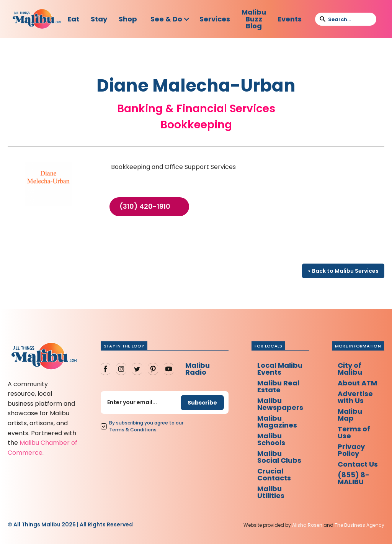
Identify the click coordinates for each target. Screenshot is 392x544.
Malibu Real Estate (278, 386)
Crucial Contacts (274, 474)
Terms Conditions (133, 430)
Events (290, 19)
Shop (128, 19)
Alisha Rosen (307, 525)
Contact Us (358, 464)
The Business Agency (359, 525)
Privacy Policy (351, 450)
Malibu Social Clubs (279, 457)
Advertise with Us (355, 397)
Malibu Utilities (271, 492)
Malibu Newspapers (280, 404)
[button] (170, 19)
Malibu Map (350, 415)
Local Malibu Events (280, 369)
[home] (37, 19)
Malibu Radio (198, 369)
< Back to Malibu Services (343, 271)
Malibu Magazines (277, 422)
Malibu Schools (271, 439)
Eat (73, 19)
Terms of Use (354, 432)
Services (215, 19)
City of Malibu (350, 369)
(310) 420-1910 (145, 206)
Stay (99, 19)
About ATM (357, 383)
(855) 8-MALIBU (354, 478)
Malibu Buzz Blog (254, 19)
